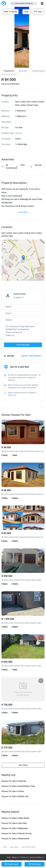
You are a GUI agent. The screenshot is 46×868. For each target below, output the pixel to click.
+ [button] (5, 243)
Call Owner (35, 864)
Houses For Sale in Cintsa (13, 791)
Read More (23, 212)
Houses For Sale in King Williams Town (18, 786)
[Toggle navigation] (42, 3)
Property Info (9, 71)
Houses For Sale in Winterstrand (15, 839)
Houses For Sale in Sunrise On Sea (16, 833)
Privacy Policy (10, 860)
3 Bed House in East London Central (23, 567)
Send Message (23, 345)
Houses (19, 133)
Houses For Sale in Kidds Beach (15, 818)
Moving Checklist (22, 860)
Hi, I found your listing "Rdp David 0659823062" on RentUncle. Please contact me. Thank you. (23, 332)
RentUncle (4, 3)
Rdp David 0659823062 (23, 438)
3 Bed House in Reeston (23, 738)
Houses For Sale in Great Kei (14, 781)
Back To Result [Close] (10, 12)
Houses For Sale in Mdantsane (15, 828)
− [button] (5, 246)
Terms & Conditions (36, 857)
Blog (9, 857)
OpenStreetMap (32, 280)
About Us (15, 857)
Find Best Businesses (37, 860)
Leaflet (23, 280)
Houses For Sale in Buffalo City (15, 796)
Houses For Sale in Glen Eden (14, 823)
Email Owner (11, 864)
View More (23, 765)
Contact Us (24, 857)
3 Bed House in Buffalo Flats (23, 610)
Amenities (23, 71)
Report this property (32, 356)
